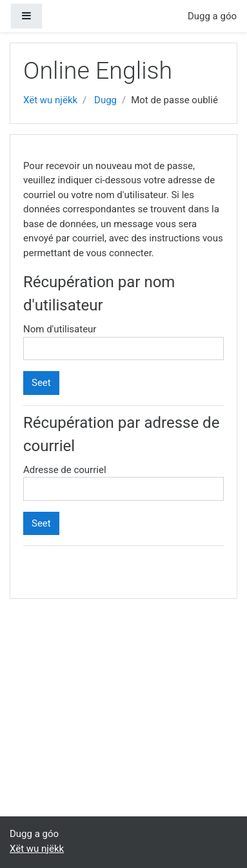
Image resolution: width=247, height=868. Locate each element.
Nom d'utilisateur (60, 329)
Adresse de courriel (65, 470)
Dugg (105, 100)
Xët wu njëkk (50, 100)
